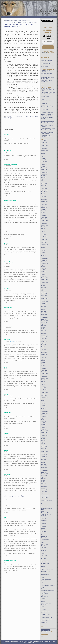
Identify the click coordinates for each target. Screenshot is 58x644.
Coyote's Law (44, 520)
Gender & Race (44, 544)
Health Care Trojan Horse (47, 111)
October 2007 (44, 434)
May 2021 (43, 179)
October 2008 (44, 415)
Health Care (44, 551)
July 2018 (43, 228)
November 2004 (45, 490)
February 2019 (44, 217)
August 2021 (44, 174)
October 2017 (44, 243)
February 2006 (44, 466)
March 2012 (44, 350)
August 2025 (44, 152)
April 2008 (43, 424)
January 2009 (44, 410)
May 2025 (43, 157)
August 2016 (44, 265)
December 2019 (45, 201)
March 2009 (44, 407)
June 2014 (43, 306)
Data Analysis (44, 523)
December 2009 (45, 393)
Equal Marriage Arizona (46, 533)
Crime (42, 522)
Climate (43, 517)
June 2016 (43, 268)
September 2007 (45, 436)
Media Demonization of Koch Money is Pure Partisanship (17, 20)
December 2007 (45, 431)
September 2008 (45, 416)
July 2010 (43, 381)
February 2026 (44, 142)
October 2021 (44, 171)
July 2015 (43, 286)
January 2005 (44, 487)
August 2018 (44, 227)
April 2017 (43, 252)
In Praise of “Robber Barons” (47, 116)
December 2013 (45, 316)
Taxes (42, 608)
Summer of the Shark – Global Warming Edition (48, 78)
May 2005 (43, 480)
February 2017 (44, 255)
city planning (19, 117)
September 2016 (45, 263)
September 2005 (45, 474)
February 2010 (44, 389)
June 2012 (43, 345)
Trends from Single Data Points (48, 619)
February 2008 (44, 428)
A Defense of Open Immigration (48, 92)
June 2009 (43, 402)
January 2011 (44, 372)
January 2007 (44, 448)
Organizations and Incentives (47, 581)
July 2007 (43, 439)
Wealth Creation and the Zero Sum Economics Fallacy (47, 133)
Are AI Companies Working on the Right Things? (48, 66)
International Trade (45, 565)
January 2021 (44, 185)
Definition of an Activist (46, 105)
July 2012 (43, 343)
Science (43, 602)
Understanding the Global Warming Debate (47, 81)
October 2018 (44, 224)
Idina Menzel (35, 117)
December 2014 (45, 297)
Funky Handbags (45, 109)
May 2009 (43, 404)
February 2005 (44, 485)
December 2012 (45, 335)
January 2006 (44, 467)
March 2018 (44, 235)
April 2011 (43, 367)
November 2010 (45, 375)
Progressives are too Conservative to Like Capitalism (48, 121)
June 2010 (43, 383)
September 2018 (45, 225)
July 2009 (43, 401)
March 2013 (44, 330)
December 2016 (45, 259)
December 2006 (45, 450)
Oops (42, 59)
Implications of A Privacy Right (48, 114)
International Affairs (45, 563)
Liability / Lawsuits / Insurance (48, 570)
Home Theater (44, 555)
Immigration (44, 558)
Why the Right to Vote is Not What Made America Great (47, 136)
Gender (43, 543)
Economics (43, 527)
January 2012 (44, 353)
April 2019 (43, 214)
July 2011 (43, 362)
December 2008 (45, 412)
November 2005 (45, 471)
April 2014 (43, 310)
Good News (44, 547)
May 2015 (43, 289)
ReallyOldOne (12, 341)
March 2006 (44, 464)
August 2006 (44, 456)
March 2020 (44, 197)
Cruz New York (27, 117)
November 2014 (45, 299)
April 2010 (43, 386)
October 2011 (44, 358)
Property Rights (44, 592)
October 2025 (44, 149)
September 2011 (45, 359)
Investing (43, 566)
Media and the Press (46, 571)
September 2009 (45, 397)
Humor (43, 557)
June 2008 (43, 421)
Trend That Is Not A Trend (47, 617)
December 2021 (45, 168)
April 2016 (43, 271)
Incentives (43, 560)
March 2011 (44, 369)
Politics (11, 119)
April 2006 (43, 463)
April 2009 (43, 405)
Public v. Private (45, 594)
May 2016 (43, 270)
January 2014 (44, 314)
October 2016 (44, 262)
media (6, 118)
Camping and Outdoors (46, 513)
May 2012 (43, 346)
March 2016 (44, 273)
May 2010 (43, 385)
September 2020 (45, 190)
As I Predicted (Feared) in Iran (48, 62)
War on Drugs (44, 624)
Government (44, 549)
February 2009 (44, 409)
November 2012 (45, 337)
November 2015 (45, 279)
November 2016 (45, 260)
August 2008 (44, 418)
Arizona (13, 117)
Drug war (43, 525)
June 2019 (43, 211)
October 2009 (44, 396)
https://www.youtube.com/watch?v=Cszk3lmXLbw (16, 236)
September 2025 (45, 150)
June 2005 (43, 479)
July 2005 (43, 477)
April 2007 (43, 444)
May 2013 (43, 327)
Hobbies (43, 554)
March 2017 (44, 254)
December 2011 (45, 354)
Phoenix (10, 118)
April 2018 (43, 233)
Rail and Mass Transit (46, 597)
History (43, 552)
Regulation (43, 598)
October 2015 (44, 281)
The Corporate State (46, 611)
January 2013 (44, 334)
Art (42, 505)
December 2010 (45, 373)
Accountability (44, 499)
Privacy (43, 589)
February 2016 (44, 275)
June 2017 (43, 249)
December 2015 (45, 278)
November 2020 (45, 187)
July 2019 (43, 209)
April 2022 (43, 166)
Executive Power (45, 536)
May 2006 (43, 461)
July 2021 (43, 176)
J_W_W (11, 396)
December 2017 (45, 240)
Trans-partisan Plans (46, 614)
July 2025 (43, 153)
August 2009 (44, 399)
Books (42, 511)
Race (42, 595)
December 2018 (45, 220)
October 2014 (44, 300)
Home (6, 17)
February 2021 (44, 184)
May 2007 (43, 442)
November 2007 (45, 432)
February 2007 (44, 447)
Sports (42, 606)
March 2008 (44, 426)
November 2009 (45, 394)
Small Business (44, 605)
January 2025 (44, 163)
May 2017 (43, 251)
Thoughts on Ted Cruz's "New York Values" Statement (19, 25)
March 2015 (44, 292)
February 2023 (44, 165)
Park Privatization (27, 17)
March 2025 (44, 160)
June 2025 (43, 155)
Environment (44, 531)
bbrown (6, 450)
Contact (46, 17)
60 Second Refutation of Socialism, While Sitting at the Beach (47, 90)
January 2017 (44, 257)
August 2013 (44, 322)
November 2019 (45, 203)
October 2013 (44, 319)
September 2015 (45, 283)
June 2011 (43, 364)
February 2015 (44, 294)
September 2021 (45, 173)
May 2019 (43, 212)
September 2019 (45, 206)
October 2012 (44, 338)
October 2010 (44, 377)
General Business (45, 546)
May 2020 (43, 193)
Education (43, 528)
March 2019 (44, 216)
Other (42, 582)
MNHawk (7, 394)
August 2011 (44, 361)
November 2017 (45, 241)
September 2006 (45, 455)
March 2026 (44, 141)
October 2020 (44, 189)
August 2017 (44, 246)
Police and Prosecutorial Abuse (48, 586)
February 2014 (44, 313)
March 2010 (44, 388)
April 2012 (43, 348)
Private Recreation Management (48, 590)
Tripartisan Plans (45, 621)
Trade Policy (44, 613)
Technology (44, 609)
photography (44, 584)
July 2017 (43, 248)
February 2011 (44, 370)
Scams (43, 600)
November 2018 (45, 222)
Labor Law (43, 568)
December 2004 (45, 488)
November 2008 (45, 413)
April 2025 (43, 158)
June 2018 (43, 230)
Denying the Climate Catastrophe (45, 71)
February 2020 (44, 198)
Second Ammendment (46, 603)
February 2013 (44, 332)
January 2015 (44, 295)
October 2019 (44, 204)
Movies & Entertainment (46, 576)
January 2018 (44, 238)
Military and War (45, 573)
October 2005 (44, 472)
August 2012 (44, 342)
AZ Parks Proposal (37, 17)
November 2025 (45, 147)
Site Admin (43, 636)
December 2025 (45, 146)
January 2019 (44, 219)
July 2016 (43, 267)
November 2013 (45, 318)
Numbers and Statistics (46, 579)
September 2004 (45, 493)
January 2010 (44, 391)
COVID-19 (43, 519)
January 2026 (44, 144)
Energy (43, 530)
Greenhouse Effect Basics (47, 73)
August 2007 (44, 437)
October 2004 (44, 491)
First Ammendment (45, 539)
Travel (42, 616)
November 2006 (45, 452)
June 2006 (43, 460)
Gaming (43, 541)
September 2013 (45, 321)
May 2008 (43, 423)
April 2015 (43, 291)
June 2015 (43, 287)
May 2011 (43, 365)
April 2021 (43, 181)
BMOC (19, 17)
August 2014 (44, 303)
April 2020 (43, 195)
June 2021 (43, 177)
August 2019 (44, 208)
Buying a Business (45, 97)
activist (9, 117)
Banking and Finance (46, 507)
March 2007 (44, 445)
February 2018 (44, 236)
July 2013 (43, 324)
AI (42, 502)
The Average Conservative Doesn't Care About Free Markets (24, 22)
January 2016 (44, 276)
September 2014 (45, 302)
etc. (42, 535)
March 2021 (44, 182)
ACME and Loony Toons (46, 501)
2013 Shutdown (44, 497)
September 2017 (45, 244)
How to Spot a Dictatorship (47, 113)
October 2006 (44, 453)
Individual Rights (45, 562)
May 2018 (43, 232)
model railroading (45, 574)
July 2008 (43, 420)
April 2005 (43, 482)
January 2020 (44, 200)
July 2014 (43, 305)
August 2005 (44, 475)
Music (42, 578)
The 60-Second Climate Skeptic (48, 128)
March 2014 (44, 311)
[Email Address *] (48, 42)
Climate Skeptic (12, 17)
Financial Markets (45, 538)
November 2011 (45, 356)
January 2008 (44, 429)
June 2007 (43, 440)
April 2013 (43, 329)
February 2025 (44, 161)
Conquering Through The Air (47, 60)
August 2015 (44, 284)
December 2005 (45, 469)
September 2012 (45, 340)
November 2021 (45, 169)
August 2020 (44, 192)
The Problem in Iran (45, 64)
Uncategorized (44, 622)
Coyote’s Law (44, 104)
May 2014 (43, 308)
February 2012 (44, 351)
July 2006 (43, 458)
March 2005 (44, 483)
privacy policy (45, 53)
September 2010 (45, 378)
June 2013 (43, 326)
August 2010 (44, 380)
